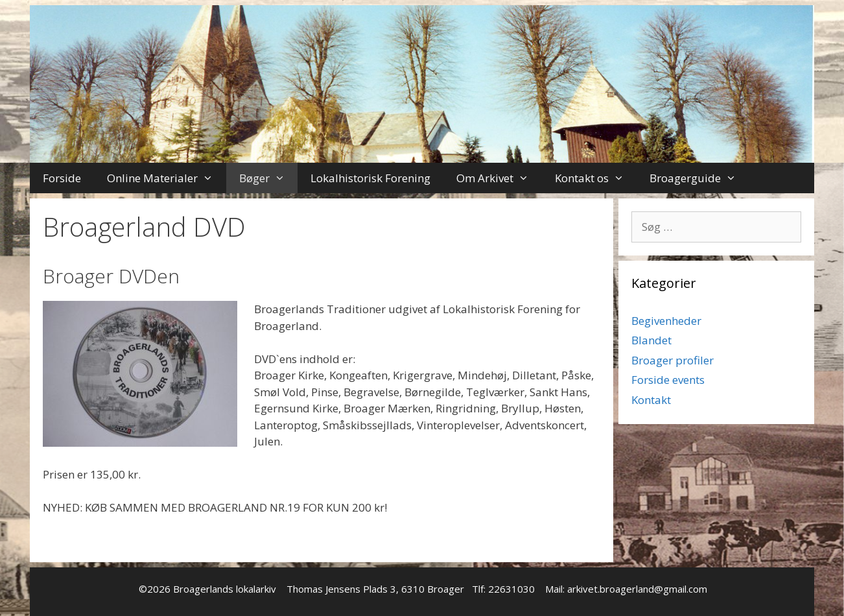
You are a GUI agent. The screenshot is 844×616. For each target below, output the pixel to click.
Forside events (668, 380)
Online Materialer (167, 178)
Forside (62, 178)
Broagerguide (699, 178)
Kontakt (651, 400)
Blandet (651, 340)
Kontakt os (596, 178)
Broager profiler (673, 360)
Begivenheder (666, 321)
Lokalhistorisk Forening (370, 178)
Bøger (269, 178)
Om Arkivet (499, 178)
